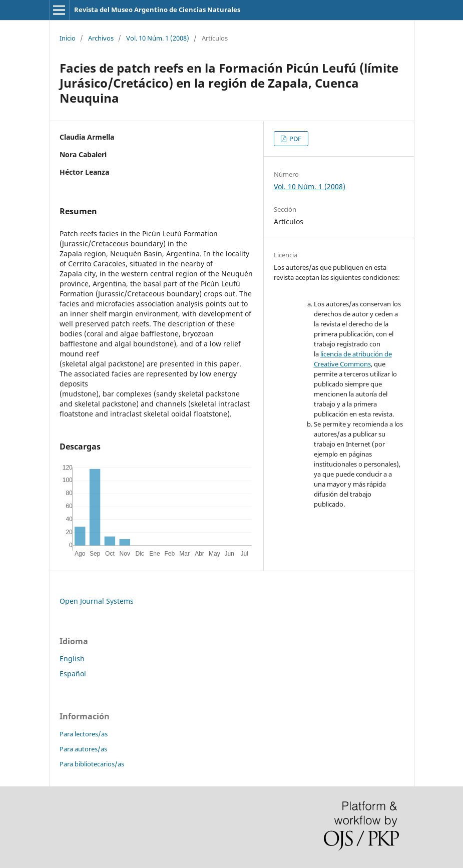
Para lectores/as (84, 734)
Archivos (101, 38)
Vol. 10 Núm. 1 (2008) (158, 38)
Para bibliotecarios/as (92, 764)
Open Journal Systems (97, 601)
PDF (295, 139)
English (72, 659)
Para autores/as (83, 749)
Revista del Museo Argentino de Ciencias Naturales (157, 10)
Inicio (68, 38)
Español (73, 674)
